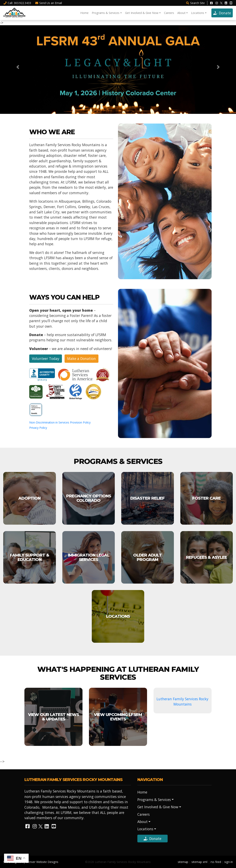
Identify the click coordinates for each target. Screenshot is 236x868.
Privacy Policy (38, 428)
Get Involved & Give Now (142, 13)
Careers (169, 13)
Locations (198, 13)
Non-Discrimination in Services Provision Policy (60, 422)
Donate (222, 13)
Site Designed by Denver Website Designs (31, 862)
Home (84, 13)
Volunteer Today (46, 359)
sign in (229, 862)
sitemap (183, 862)
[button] (18, 67)
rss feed (216, 862)
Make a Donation (81, 359)
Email (49, 3)
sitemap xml (199, 862)
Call (17, 3)
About (181, 13)
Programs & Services (106, 13)
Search (195, 3)
